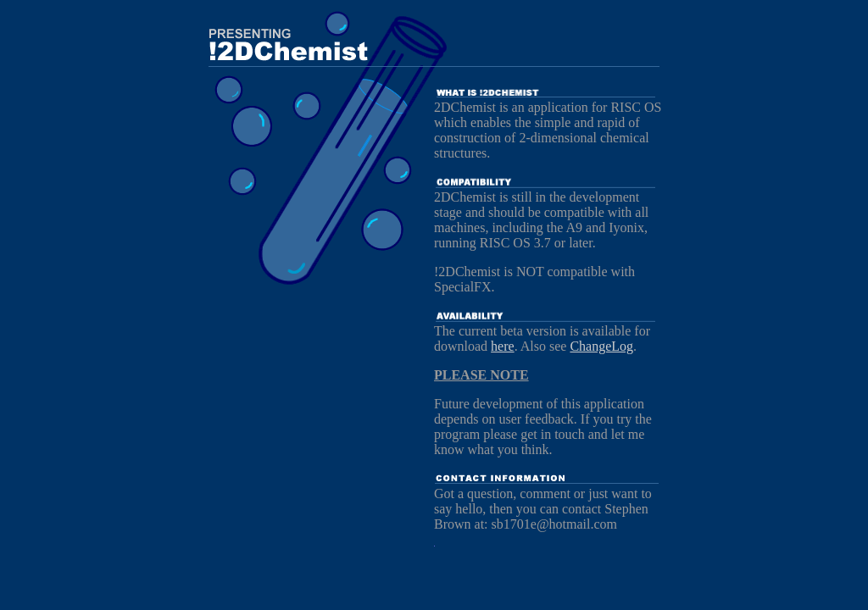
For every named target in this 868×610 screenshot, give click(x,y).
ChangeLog (601, 346)
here (503, 346)
